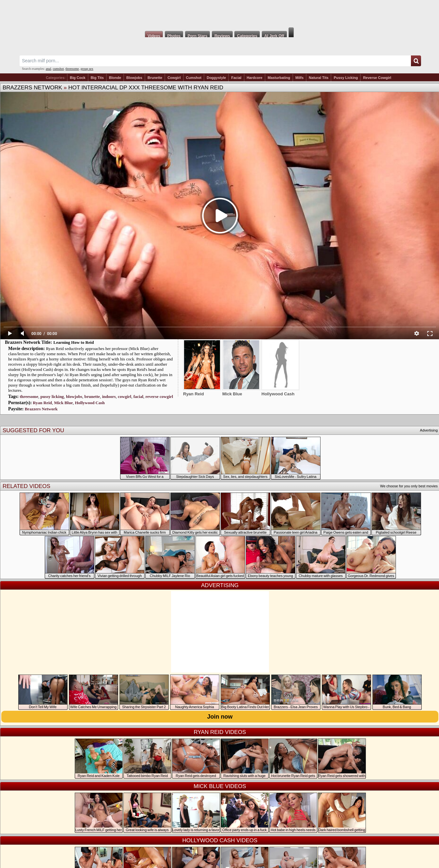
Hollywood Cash (90, 403)
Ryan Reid (42, 403)
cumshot (58, 69)
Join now (220, 717)
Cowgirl (174, 78)
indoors (109, 396)
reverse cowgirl (159, 396)
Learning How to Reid (74, 342)
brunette (92, 396)
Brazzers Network (32, 88)
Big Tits (97, 78)
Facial (236, 78)
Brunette (155, 78)
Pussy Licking (346, 78)
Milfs (299, 78)
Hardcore (255, 78)
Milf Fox (219, 14)
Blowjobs (134, 78)
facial (138, 396)
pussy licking (52, 396)
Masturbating (279, 78)
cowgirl (125, 396)
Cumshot (194, 78)
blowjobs (74, 396)
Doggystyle (216, 78)
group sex (87, 69)
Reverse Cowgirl (377, 78)
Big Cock (78, 78)
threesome (72, 69)
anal (48, 69)
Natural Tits (319, 78)
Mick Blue (63, 403)
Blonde (115, 78)
